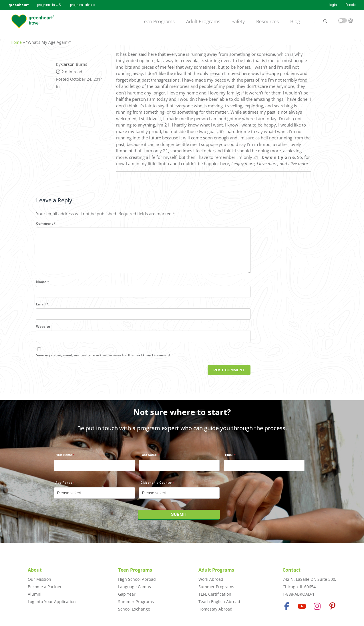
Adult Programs (203, 21)
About (35, 570)
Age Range (64, 486)
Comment (46, 220)
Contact (292, 570)
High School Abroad (137, 579)
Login (333, 5)
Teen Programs (158, 21)
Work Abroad (211, 579)
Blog (295, 21)
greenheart (19, 5)
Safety (238, 21)
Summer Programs (136, 602)
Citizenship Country (156, 486)
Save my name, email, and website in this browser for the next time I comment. (104, 361)
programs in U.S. (49, 5)
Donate (350, 5)
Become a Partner (45, 587)
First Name (64, 458)
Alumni (35, 594)
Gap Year (127, 594)
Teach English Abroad (219, 602)
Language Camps (135, 587)
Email (42, 310)
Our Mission (39, 579)
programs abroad (83, 5)
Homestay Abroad (215, 609)
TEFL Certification (215, 594)
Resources (267, 21)
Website (43, 332)
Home (16, 39)
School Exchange (134, 609)
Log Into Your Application (52, 602)
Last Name (149, 458)
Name (43, 288)
